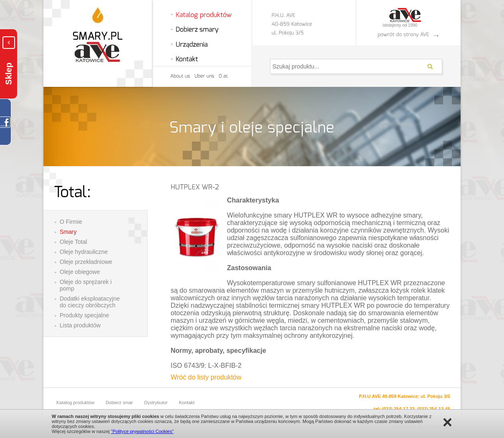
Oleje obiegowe (80, 272)
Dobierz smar (119, 403)
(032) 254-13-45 (434, 409)
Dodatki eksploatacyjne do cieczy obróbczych (90, 302)
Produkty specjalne (84, 315)
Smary (68, 232)
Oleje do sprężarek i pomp (86, 285)
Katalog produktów (75, 403)
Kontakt (187, 403)
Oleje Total (73, 242)
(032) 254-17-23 (398, 409)
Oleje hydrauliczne (84, 252)
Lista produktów (80, 325)
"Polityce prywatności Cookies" (142, 431)
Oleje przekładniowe (86, 262)
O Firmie (71, 222)
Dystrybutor (156, 403)
